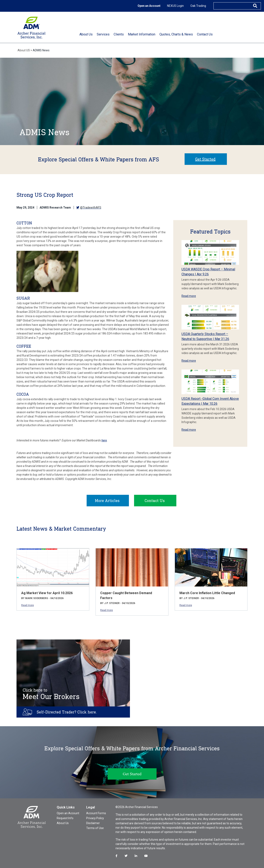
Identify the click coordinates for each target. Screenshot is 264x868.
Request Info (65, 818)
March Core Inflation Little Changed (207, 593)
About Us (63, 823)
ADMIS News (41, 50)
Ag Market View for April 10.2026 (47, 593)
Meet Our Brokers (51, 694)
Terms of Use (95, 828)
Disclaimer (93, 823)
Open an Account (149, 6)
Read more (189, 296)
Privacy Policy (95, 818)
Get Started (205, 159)
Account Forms (96, 813)
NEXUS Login (175, 6)
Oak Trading (198, 6)
